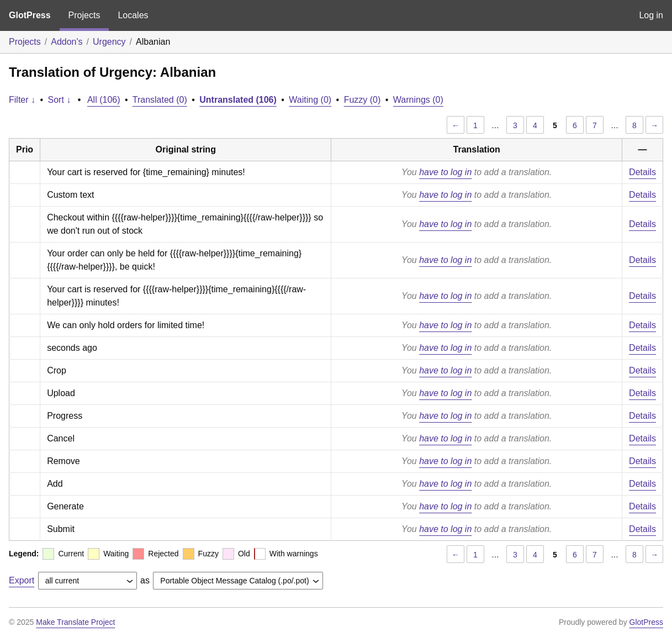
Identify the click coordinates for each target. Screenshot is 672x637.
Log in (651, 15)
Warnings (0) (418, 100)
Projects (84, 15)
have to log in (445, 172)
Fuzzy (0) (363, 100)
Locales (133, 15)
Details (642, 172)
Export (22, 580)
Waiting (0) (310, 100)
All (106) (104, 100)
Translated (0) (160, 100)
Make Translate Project (75, 622)
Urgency (109, 42)
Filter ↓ (22, 100)
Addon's (67, 42)
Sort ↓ (60, 100)
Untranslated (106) (238, 100)
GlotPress (30, 15)
